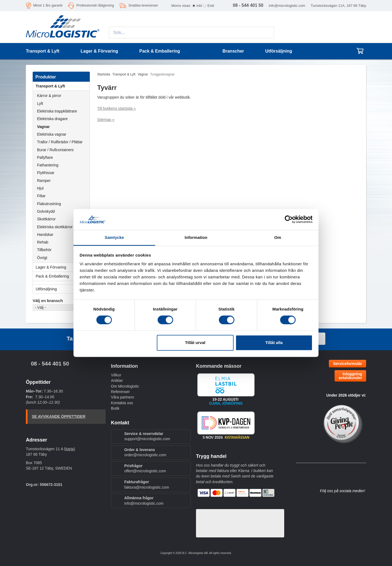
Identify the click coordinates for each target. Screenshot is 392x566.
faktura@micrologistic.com (147, 487)
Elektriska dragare (52, 119)
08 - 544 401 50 (50, 364)
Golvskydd (46, 211)
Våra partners (123, 397)
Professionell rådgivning (95, 5)
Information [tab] (196, 237)
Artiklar (117, 381)
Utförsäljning (279, 51)
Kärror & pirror (49, 96)
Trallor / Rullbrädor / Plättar (60, 142)
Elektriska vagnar (52, 134)
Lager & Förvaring (63, 267)
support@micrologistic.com (147, 439)
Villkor (116, 375)
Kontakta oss (122, 403)
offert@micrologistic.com (145, 471)
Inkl (199, 6)
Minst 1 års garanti (48, 5)
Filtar (41, 196)
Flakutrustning (49, 204)
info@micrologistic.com (287, 6)
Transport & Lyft (63, 86)
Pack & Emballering (63, 276)
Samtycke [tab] (114, 237)
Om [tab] (278, 237)
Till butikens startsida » (117, 108)
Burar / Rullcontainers (55, 150)
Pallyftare (45, 157)
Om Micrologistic (125, 386)
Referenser (120, 392)
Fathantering (48, 165)
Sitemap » (106, 120)
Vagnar (43, 127)
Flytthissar (46, 173)
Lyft (40, 104)
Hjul (40, 188)
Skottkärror (46, 219)
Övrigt (42, 258)
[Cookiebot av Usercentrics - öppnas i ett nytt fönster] (289, 220)
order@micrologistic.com (145, 455)
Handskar (45, 235)
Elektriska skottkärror (55, 227)
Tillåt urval (195, 343)
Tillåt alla (274, 343)
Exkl (211, 6)
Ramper (44, 181)
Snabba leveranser (143, 5)
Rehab (43, 242)
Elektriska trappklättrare (57, 111)
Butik (115, 408)
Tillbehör (44, 250)
